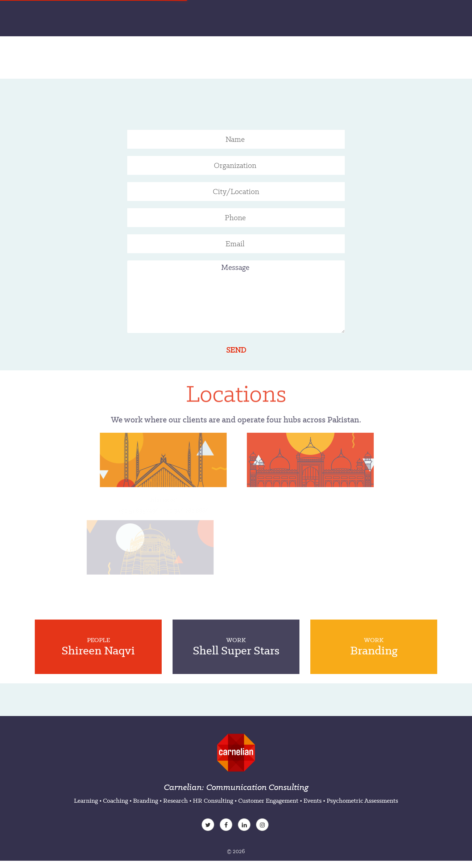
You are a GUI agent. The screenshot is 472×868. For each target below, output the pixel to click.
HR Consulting (213, 801)
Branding (146, 801)
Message (236, 297)
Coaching (115, 801)
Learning (86, 801)
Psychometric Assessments (362, 801)
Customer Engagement (268, 801)
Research (175, 801)
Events (312, 801)
